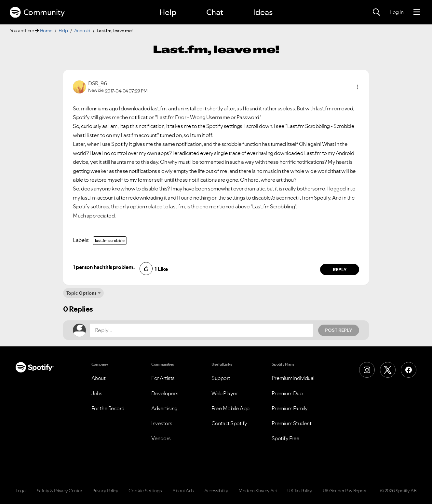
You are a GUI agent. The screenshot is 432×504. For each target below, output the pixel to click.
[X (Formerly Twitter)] (388, 370)
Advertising (164, 408)
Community (37, 12)
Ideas (263, 12)
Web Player (225, 393)
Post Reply (339, 330)
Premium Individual (293, 378)
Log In (397, 12)
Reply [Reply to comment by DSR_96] (340, 270)
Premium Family (290, 408)
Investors (162, 423)
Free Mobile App (230, 408)
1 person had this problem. (104, 267)
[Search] (376, 12)
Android (82, 31)
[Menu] (417, 12)
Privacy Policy (105, 491)
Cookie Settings (145, 491)
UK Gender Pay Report (345, 491)
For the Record (108, 408)
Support (221, 378)
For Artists (163, 378)
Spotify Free (286, 438)
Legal (21, 491)
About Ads (183, 491)
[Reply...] (201, 330)
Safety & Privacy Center (60, 491)
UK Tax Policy (300, 491)
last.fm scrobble (110, 240)
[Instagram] (367, 370)
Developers (165, 393)
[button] (358, 87)
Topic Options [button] (81, 293)
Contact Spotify (229, 423)
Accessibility (216, 491)
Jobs (97, 393)
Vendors (161, 438)
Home (46, 31)
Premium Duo (287, 393)
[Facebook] (409, 370)
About (99, 378)
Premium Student (292, 423)
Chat (215, 12)
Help (168, 12)
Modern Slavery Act (258, 491)
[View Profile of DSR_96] (97, 83)
